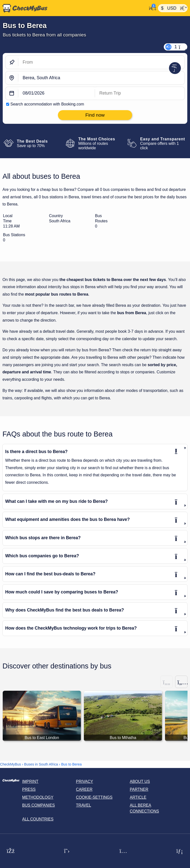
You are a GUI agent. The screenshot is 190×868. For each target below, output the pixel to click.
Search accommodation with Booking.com (47, 104)
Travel (83, 805)
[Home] (73, 8)
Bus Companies (39, 805)
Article (138, 797)
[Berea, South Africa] (101, 78)
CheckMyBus (11, 764)
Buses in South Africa (41, 764)
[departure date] (57, 93)
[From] (101, 62)
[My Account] (151, 8)
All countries (38, 819)
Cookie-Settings (94, 797)
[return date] (140, 93)
